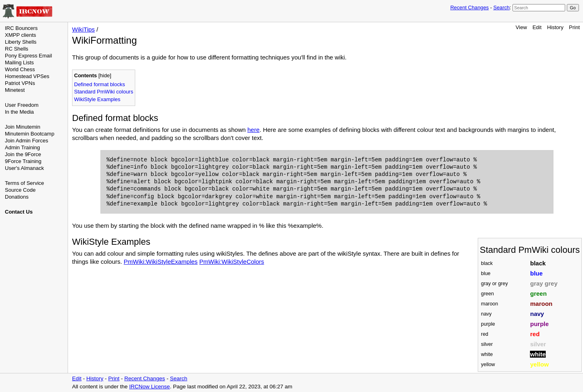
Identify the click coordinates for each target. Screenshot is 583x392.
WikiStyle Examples (97, 99)
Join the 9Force (23, 154)
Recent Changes (469, 7)
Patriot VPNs (20, 83)
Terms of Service (24, 183)
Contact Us (19, 212)
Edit (537, 27)
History (555, 27)
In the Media (19, 112)
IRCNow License (150, 387)
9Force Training (23, 161)
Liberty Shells (21, 42)
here (253, 130)
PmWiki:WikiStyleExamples (161, 262)
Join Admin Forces (27, 141)
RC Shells (17, 49)
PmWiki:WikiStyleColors (232, 262)
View (521, 27)
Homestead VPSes (27, 76)
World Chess (20, 69)
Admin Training (22, 147)
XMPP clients (20, 35)
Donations (17, 197)
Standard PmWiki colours (104, 92)
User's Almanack (24, 168)
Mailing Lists (19, 63)
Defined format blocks (100, 84)
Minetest (15, 90)
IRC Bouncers (21, 28)
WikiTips (83, 29)
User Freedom (22, 105)
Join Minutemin (22, 127)
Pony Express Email (28, 56)
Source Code (20, 190)
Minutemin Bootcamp (30, 134)
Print (574, 27)
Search (501, 7)
